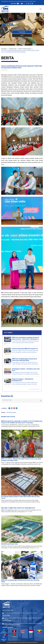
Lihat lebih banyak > (34, 389)
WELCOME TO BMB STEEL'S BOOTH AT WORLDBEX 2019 (18, 508)
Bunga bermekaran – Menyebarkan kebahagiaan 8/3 (23, 380)
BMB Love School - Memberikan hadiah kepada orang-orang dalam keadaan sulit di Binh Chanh (21, 460)
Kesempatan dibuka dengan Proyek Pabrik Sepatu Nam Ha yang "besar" (20, 497)
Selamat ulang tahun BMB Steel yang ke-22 (25, 349)
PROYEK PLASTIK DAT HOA (9, 544)
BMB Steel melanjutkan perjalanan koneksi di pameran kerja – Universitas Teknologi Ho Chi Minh (26, 338)
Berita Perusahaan (25, 49)
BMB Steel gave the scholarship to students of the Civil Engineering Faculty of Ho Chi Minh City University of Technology (22, 422)
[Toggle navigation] (41, 9)
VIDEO (22, 35)
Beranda (4, 49)
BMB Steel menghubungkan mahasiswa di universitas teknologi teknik (25, 360)
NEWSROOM (13, 49)
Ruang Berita (22, 32)
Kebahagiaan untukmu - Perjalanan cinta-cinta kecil (26, 370)
